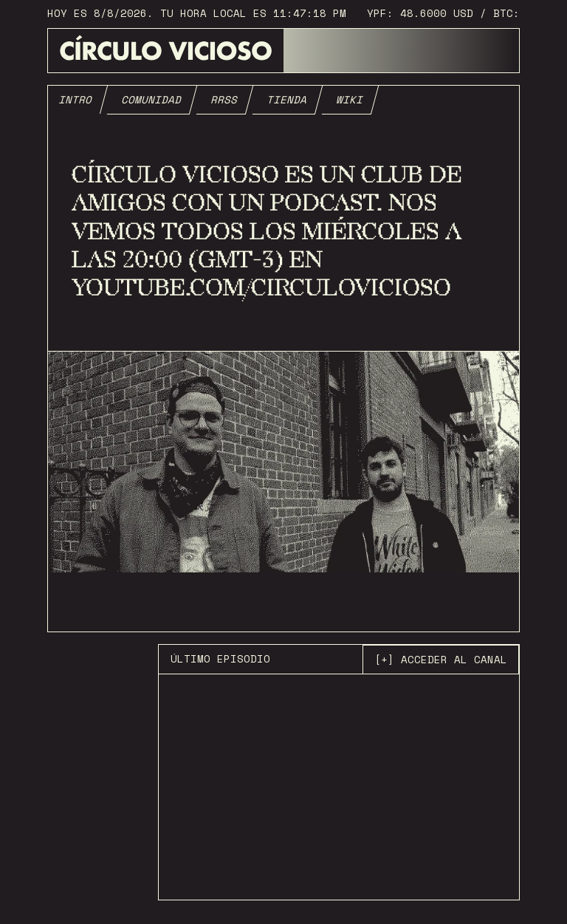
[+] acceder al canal (441, 659)
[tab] (76, 100)
